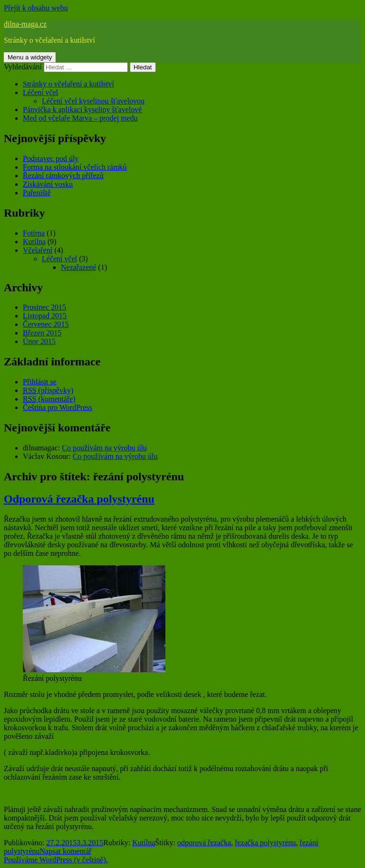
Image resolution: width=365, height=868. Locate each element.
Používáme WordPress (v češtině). (56, 860)
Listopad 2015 (45, 316)
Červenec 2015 (46, 324)
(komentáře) (49, 399)
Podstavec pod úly (51, 158)
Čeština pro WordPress (58, 407)
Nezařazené (79, 267)
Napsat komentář (66, 851)
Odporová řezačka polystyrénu (79, 499)
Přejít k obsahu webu (36, 8)
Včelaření (38, 250)
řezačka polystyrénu (265, 843)
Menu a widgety (30, 57)
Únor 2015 (39, 341)
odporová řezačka (204, 843)
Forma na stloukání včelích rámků (75, 167)
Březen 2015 (42, 333)
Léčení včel (40, 92)
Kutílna (34, 242)
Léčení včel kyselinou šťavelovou (93, 101)
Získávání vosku (48, 184)
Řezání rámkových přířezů (63, 176)
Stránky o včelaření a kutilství (68, 84)
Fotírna (34, 233)
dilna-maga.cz (25, 24)
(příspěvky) (48, 390)
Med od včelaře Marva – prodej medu (80, 118)
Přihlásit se (40, 382)
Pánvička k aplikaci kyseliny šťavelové (82, 110)
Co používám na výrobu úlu (104, 448)
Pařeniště (37, 193)
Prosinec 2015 (44, 307)
